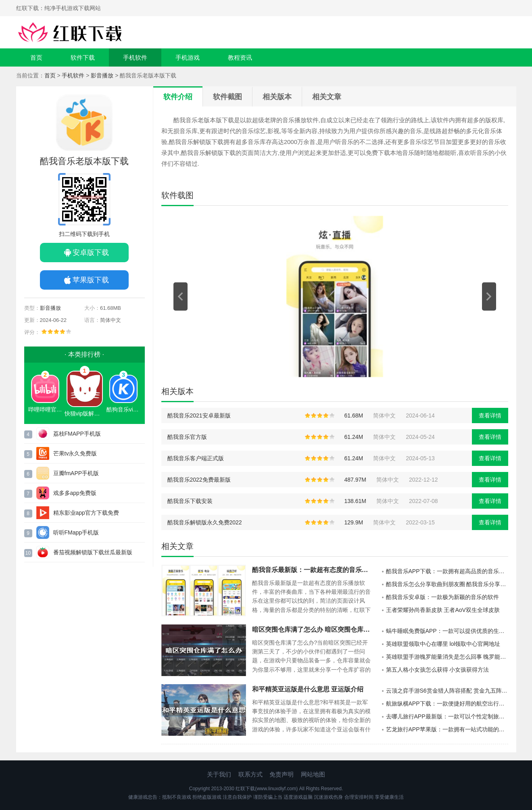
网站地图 (313, 774)
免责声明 (282, 774)
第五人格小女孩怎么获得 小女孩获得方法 (438, 670)
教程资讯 (240, 57)
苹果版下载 (91, 280)
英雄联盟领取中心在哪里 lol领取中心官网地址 (443, 644)
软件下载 (83, 57)
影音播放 (102, 75)
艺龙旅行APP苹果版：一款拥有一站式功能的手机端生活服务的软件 (447, 729)
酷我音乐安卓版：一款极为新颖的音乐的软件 (442, 597)
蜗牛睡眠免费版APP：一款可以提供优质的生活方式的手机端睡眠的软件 (447, 631)
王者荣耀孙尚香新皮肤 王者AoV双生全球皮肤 (443, 610)
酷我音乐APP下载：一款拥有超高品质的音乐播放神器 (447, 571)
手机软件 (135, 57)
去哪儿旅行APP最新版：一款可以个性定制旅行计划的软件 (447, 716)
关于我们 (219, 774)
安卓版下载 (91, 253)
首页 (36, 57)
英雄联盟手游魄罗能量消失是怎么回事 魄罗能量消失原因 (447, 657)
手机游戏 (188, 57)
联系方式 (250, 774)
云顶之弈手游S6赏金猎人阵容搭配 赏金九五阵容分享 (447, 691)
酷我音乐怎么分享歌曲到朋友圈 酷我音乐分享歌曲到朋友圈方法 (447, 584)
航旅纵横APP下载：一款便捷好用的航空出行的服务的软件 (447, 704)
